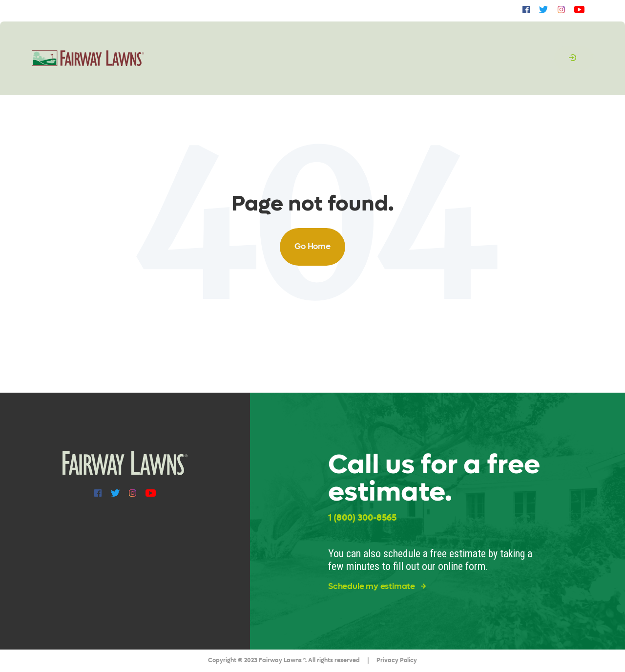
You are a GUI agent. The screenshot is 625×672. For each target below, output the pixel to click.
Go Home (312, 247)
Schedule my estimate (377, 587)
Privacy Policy (397, 660)
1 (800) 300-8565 (362, 518)
